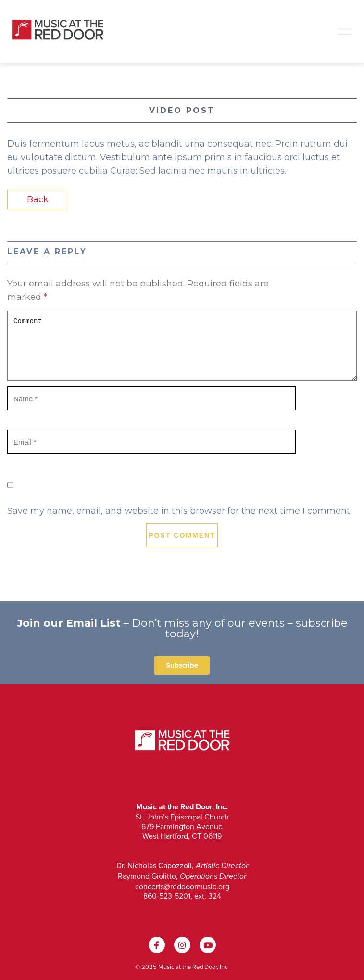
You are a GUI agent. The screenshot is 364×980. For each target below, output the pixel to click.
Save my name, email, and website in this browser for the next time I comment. (179, 511)
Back (38, 199)
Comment (182, 346)
